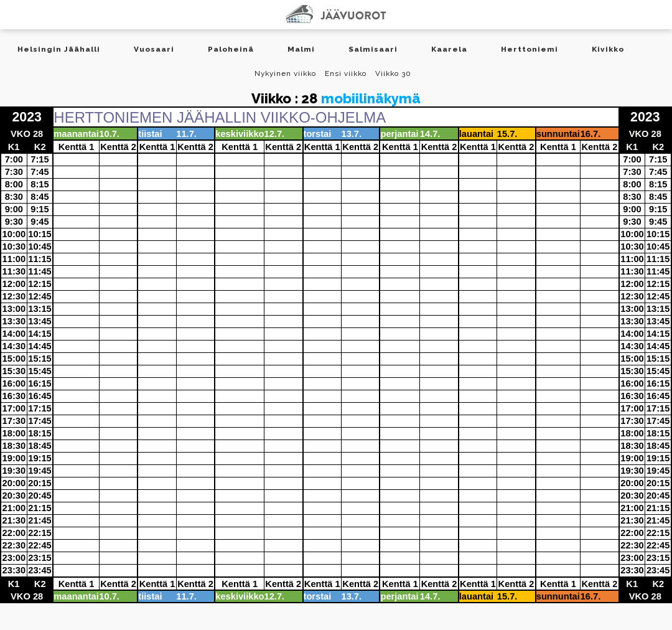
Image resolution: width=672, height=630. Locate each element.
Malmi (301, 49)
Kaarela (449, 49)
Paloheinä (231, 49)
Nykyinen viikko (285, 73)
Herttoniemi (530, 49)
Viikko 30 (393, 73)
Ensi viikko (346, 73)
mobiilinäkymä (371, 98)
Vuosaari (154, 49)
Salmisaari (373, 49)
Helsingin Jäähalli (59, 49)
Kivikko (608, 49)
